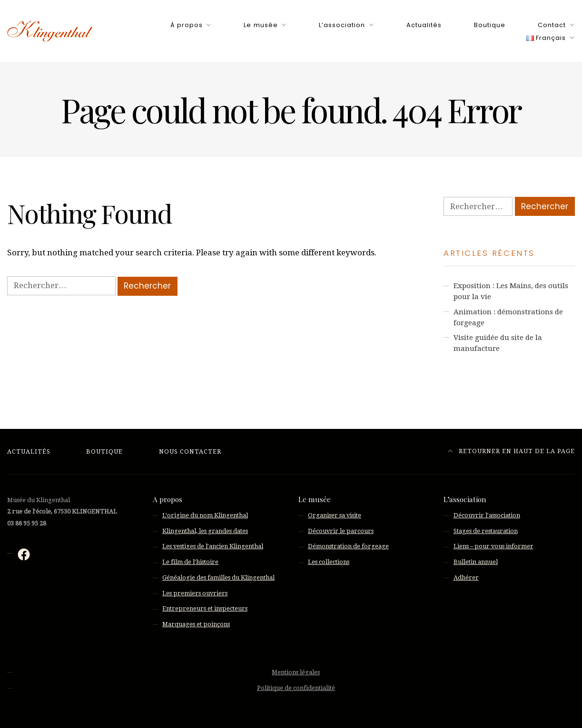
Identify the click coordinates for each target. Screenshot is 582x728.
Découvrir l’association (487, 515)
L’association (342, 25)
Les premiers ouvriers (195, 593)
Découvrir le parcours (341, 531)
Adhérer (466, 578)
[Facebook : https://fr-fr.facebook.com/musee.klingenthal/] (24, 554)
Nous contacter (190, 451)
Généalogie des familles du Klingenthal (218, 578)
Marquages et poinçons (196, 624)
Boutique (490, 25)
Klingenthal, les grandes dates (205, 531)
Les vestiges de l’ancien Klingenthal (213, 546)
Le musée (261, 25)
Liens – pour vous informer (493, 546)
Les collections (329, 562)
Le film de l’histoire (190, 562)
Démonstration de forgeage (348, 546)
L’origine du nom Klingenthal (205, 515)
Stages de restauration (486, 531)
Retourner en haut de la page (512, 451)
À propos (187, 25)
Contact (552, 25)
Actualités (424, 25)
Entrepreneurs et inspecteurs (205, 608)
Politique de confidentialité (296, 688)
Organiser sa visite (335, 515)
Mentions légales (296, 672)
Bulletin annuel (476, 562)
